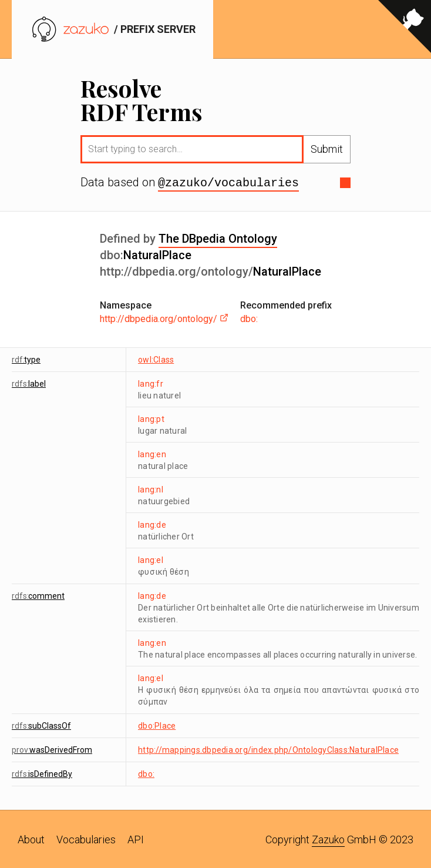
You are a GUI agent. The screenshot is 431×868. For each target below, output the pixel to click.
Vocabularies (86, 838)
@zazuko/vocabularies (228, 182)
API (136, 838)
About (31, 838)
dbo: (249, 318)
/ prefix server (112, 29)
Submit (327, 149)
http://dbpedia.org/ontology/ (164, 318)
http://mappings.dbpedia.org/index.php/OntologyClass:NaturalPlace (268, 749)
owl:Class (156, 358)
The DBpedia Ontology (218, 237)
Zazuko (328, 838)
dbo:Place (157, 725)
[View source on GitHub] (405, 29)
